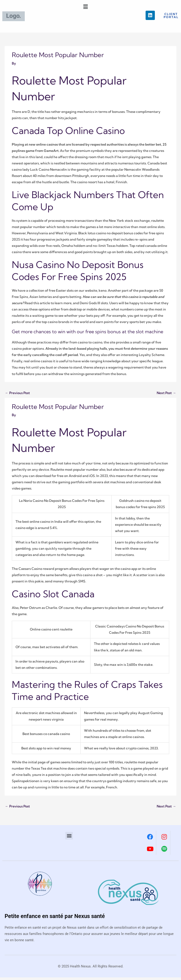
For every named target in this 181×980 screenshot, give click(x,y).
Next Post (166, 393)
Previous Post (17, 393)
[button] (86, 7)
